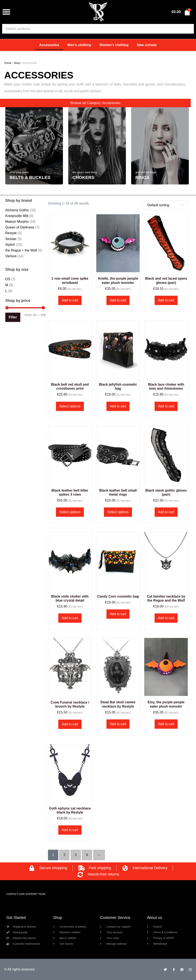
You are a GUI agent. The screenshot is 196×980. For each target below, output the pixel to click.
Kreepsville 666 (17, 216)
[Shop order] (166, 205)
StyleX (10, 245)
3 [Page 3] (76, 855)
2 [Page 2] (64, 855)
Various (11, 256)
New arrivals (147, 45)
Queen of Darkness (20, 227)
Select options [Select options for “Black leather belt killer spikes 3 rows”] (70, 512)
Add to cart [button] (70, 300)
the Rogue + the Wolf (21, 250)
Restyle (11, 233)
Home (8, 63)
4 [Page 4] (87, 855)
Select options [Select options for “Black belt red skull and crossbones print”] (70, 406)
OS (8, 279)
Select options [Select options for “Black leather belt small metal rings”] (118, 512)
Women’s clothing (114, 45)
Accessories (49, 45)
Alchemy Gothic (17, 210)
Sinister (11, 239)
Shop (17, 63)
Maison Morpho (17, 222)
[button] (6, 12)
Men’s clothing (79, 45)
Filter (13, 317)
